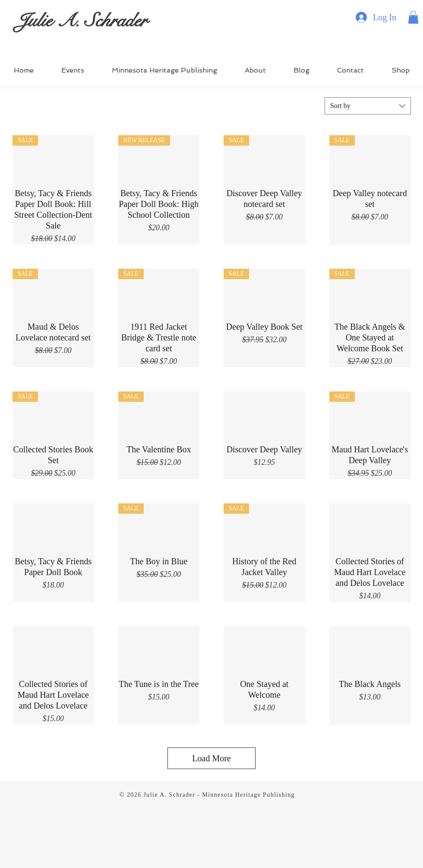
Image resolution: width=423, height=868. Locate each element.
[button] (413, 17)
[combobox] (368, 106)
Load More (211, 758)
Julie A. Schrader (82, 21)
